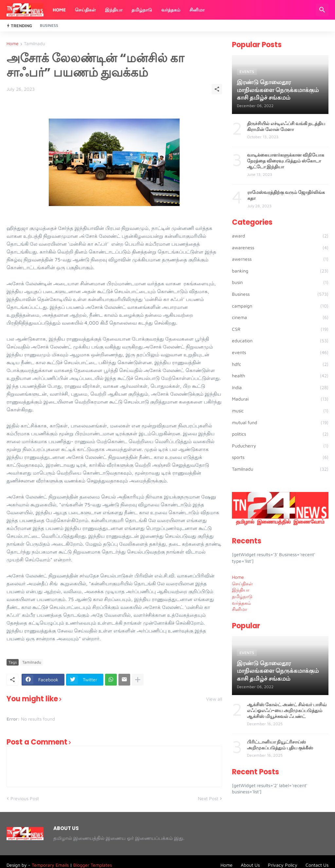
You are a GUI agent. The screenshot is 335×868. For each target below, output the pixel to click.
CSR (280, 329)
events (280, 352)
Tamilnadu (35, 44)
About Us (250, 865)
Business (49, 25)
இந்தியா (114, 10)
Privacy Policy (283, 865)
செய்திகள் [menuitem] (242, 584)
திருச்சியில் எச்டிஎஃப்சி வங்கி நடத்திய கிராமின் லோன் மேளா (286, 126)
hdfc (280, 364)
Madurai (280, 399)
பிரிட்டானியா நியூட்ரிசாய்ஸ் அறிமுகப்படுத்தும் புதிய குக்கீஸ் (280, 745)
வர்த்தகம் (171, 10)
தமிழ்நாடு (142, 10)
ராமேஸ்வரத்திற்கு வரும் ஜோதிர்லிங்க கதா (286, 195)
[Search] (322, 10)
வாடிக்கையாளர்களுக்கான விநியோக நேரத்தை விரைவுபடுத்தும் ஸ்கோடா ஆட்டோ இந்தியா (286, 161)
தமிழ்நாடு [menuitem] (242, 596)
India (280, 387)
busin (280, 282)
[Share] (217, 89)
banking (280, 271)
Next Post (208, 798)
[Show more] (138, 680)
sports (280, 457)
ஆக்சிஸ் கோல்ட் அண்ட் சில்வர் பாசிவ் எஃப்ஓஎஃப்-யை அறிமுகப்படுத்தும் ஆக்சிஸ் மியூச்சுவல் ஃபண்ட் (287, 711)
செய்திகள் (85, 10)
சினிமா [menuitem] (239, 609)
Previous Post (25, 798)
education (280, 341)
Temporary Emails (50, 865)
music (280, 411)
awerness (280, 259)
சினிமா (197, 10)
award (280, 236)
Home (59, 10)
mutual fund (280, 423)
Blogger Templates (93, 865)
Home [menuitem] (238, 577)
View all (214, 699)
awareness (280, 248)
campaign (280, 306)
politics (280, 434)
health (280, 376)
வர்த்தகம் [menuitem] (241, 603)
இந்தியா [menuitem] (241, 590)
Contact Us (317, 865)
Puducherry (280, 446)
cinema (280, 317)
